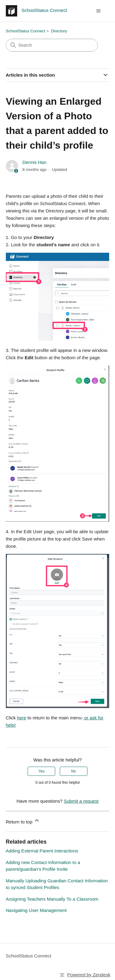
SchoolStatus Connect (26, 31)
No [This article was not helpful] (73, 771)
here (21, 718)
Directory (59, 31)
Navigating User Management (36, 910)
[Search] (52, 45)
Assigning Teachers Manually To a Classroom (52, 899)
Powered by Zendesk (89, 975)
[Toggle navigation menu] (98, 11)
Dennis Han (34, 162)
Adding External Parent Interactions (42, 851)
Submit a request (81, 801)
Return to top (23, 821)
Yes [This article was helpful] (42, 771)
